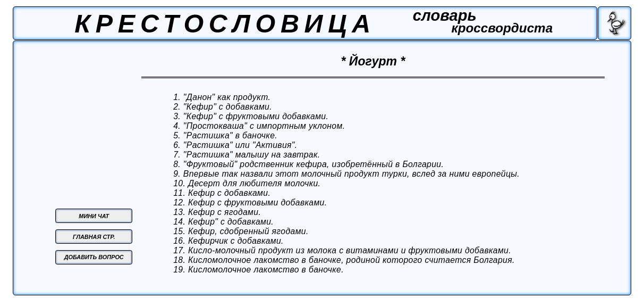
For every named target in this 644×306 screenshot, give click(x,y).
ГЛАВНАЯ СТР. (94, 237)
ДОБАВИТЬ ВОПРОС (94, 257)
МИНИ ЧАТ (94, 216)
